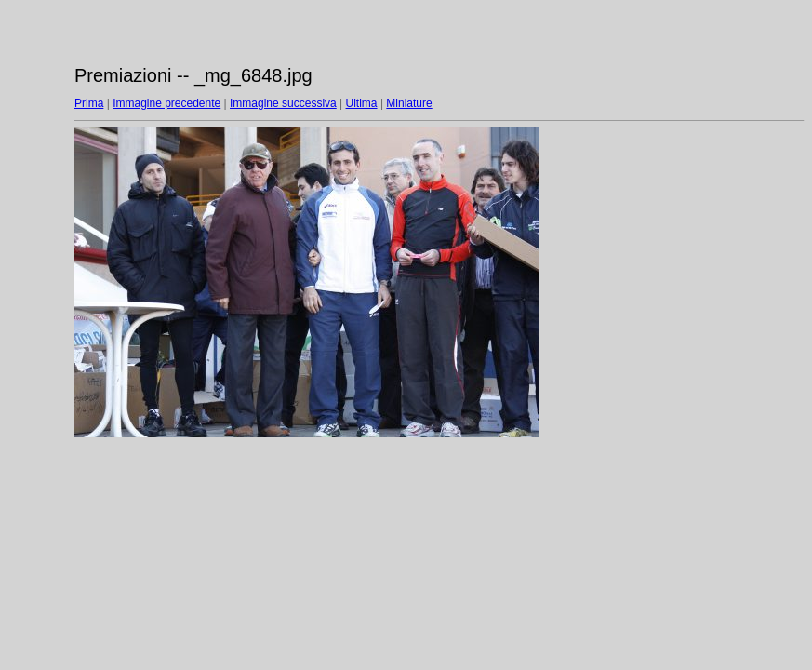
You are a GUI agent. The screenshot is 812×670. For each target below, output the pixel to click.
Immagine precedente (166, 103)
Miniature (409, 103)
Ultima (362, 103)
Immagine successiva (283, 103)
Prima (89, 103)
